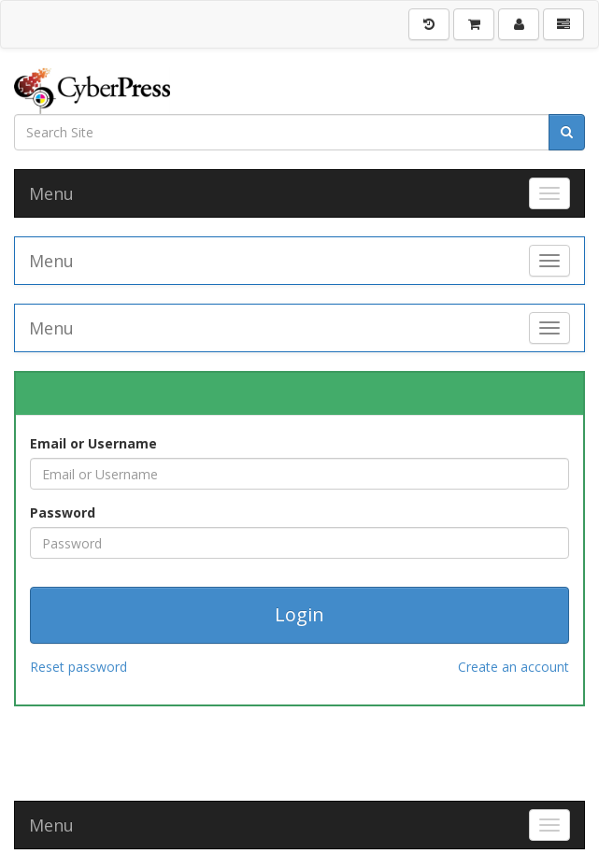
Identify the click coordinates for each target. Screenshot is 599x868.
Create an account (513, 667)
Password (63, 512)
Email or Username (93, 443)
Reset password (78, 667)
